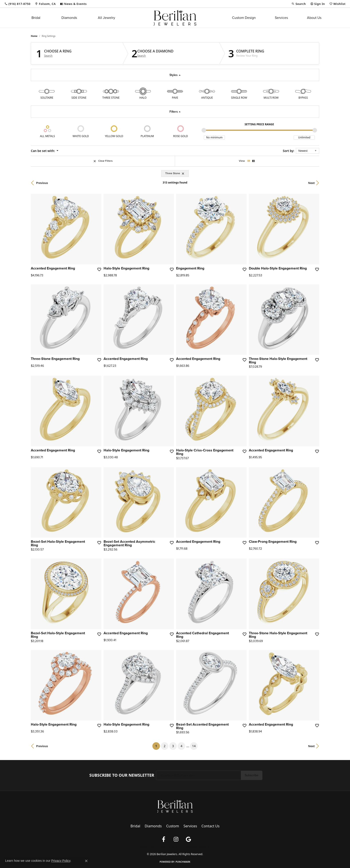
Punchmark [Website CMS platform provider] (183, 862)
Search (48, 56)
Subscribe (252, 775)
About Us (314, 18)
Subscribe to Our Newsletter (122, 775)
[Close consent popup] (86, 861)
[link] (17, 4)
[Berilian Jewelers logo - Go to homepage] (175, 18)
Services (281, 18)
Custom (173, 826)
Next (311, 183)
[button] (299, 4)
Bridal (36, 18)
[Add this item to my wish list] (99, 269)
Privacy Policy (147, 847)
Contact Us (210, 826)
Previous (42, 183)
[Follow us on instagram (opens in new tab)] (176, 839)
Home (34, 36)
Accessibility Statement (198, 847)
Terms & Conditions (170, 847)
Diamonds (69, 18)
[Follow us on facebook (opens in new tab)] (163, 839)
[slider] (204, 130)
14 (194, 746)
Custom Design (244, 18)
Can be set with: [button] (43, 151)
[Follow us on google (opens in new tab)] (188, 839)
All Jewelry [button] (106, 18)
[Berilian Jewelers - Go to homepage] (175, 806)
